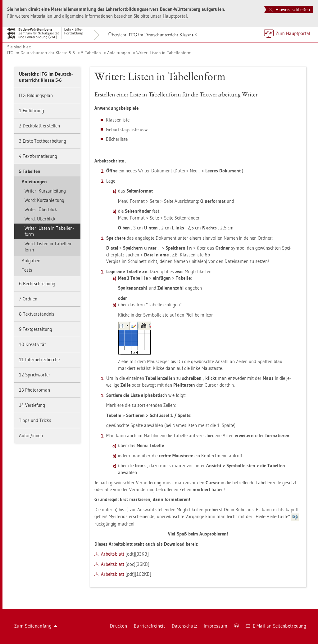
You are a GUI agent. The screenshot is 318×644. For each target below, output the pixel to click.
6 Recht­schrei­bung (37, 284)
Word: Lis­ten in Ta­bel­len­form (48, 247)
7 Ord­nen (28, 299)
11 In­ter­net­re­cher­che (39, 360)
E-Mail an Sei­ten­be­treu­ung (276, 626)
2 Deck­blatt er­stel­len (39, 126)
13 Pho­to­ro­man (34, 390)
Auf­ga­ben (31, 261)
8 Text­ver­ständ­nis (37, 314)
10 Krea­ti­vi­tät (32, 344)
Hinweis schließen (289, 9)
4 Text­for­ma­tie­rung (38, 156)
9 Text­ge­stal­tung (36, 329)
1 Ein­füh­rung (32, 111)
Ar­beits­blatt (113, 554)
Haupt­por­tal (175, 16)
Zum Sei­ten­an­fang (36, 626)
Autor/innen (31, 435)
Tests (27, 270)
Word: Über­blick (40, 219)
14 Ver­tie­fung (32, 405)
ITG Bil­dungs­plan (36, 95)
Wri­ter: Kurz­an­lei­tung (45, 191)
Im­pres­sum (216, 626)
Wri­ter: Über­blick (41, 209)
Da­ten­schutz (184, 626)
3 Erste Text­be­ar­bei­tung (43, 141)
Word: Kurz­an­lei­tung (44, 200)
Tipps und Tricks (35, 420)
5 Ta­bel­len (91, 53)
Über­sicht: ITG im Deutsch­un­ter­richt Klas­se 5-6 (153, 35)
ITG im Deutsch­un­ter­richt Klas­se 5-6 (41, 53)
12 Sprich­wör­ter (35, 375)
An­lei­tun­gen (119, 53)
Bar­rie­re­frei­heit (149, 626)
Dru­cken (118, 626)
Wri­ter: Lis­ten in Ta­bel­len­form (164, 53)
